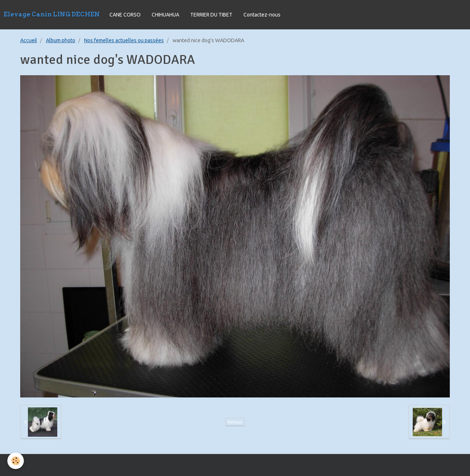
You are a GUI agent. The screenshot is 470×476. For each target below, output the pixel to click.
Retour (235, 422)
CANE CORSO (125, 15)
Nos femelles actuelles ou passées (124, 40)
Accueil (29, 40)
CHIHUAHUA (165, 15)
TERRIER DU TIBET (211, 15)
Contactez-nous (262, 15)
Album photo (61, 40)
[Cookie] (16, 461)
